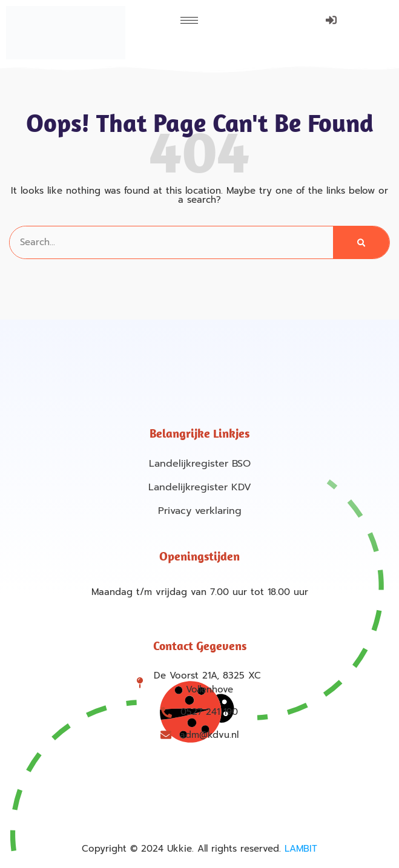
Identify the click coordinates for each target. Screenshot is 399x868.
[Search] (361, 242)
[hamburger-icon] (189, 20)
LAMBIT (301, 849)
